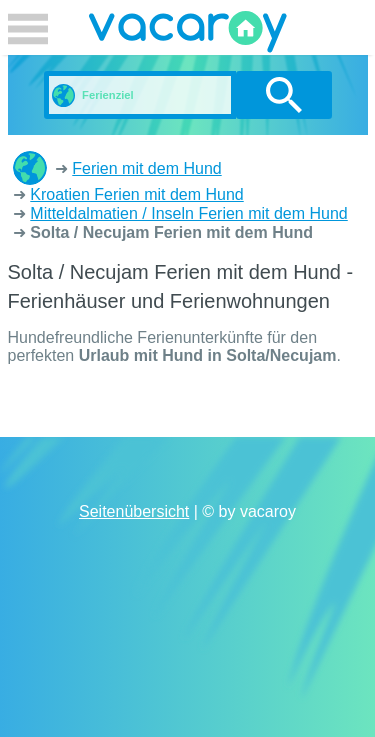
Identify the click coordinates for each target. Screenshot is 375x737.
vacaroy (188, 35)
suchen (283, 95)
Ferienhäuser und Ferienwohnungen (30, 168)
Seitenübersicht (134, 511)
